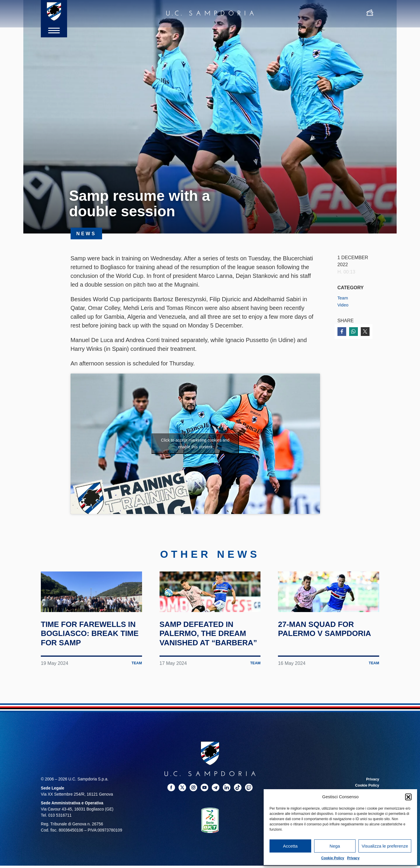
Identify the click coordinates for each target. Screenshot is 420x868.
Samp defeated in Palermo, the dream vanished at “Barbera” (210, 660)
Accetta (290, 846)
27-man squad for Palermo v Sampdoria (322, 656)
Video (343, 305)
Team (343, 298)
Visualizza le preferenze (385, 846)
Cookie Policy (333, 858)
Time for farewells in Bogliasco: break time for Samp (91, 656)
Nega (335, 846)
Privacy (353, 858)
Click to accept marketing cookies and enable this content (195, 443)
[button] (408, 797)
